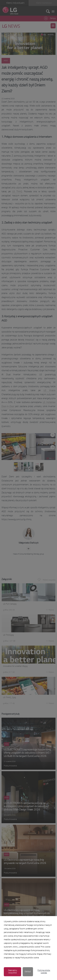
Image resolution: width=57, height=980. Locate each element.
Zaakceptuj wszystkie (13, 972)
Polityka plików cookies (44, 972)
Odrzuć (28, 972)
